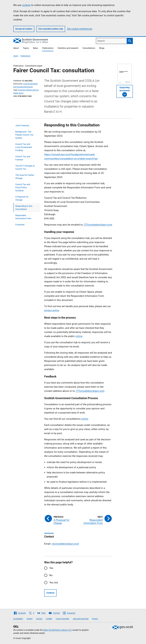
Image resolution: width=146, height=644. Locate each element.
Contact (39, 619)
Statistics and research (68, 48)
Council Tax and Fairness (23, 158)
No (51, 575)
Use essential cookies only (51, 29)
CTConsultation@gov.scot (98, 225)
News (36, 48)
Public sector (18, 93)
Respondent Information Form (23, 217)
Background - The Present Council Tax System (24, 135)
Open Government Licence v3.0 (57, 630)
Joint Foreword (22, 126)
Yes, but (54, 582)
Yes (51, 568)
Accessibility (18, 619)
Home (16, 56)
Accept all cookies (24, 29)
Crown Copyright (62, 619)
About (16, 48)
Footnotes (20, 225)
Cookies (49, 619)
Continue (50, 593)
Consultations (89, 48)
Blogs (102, 48)
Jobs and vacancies (81, 619)
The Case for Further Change (25, 177)
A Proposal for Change (22, 198)
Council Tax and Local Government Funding (24, 147)
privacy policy (52, 310)
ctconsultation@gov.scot (65, 544)
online (79, 336)
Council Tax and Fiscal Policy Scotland (23, 187)
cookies (26, 5)
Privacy (95, 619)
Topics (26, 48)
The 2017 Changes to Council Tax (25, 167)
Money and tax (32, 90)
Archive (30, 619)
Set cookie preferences (80, 29)
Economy (22, 90)
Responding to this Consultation (24, 208)
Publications (48, 48)
